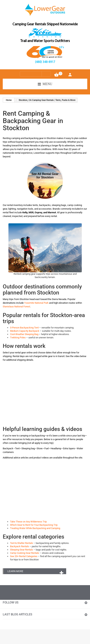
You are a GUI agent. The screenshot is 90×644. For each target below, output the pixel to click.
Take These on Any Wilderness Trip (28, 522)
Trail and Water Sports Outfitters (45, 41)
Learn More (15, 571)
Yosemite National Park (36, 303)
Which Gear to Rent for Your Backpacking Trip (34, 525)
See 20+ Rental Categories (24, 556)
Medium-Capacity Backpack (25, 331)
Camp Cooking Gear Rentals (25, 553)
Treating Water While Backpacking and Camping (35, 528)
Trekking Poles (18, 337)
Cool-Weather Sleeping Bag (24, 334)
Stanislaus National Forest (16, 307)
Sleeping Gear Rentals (22, 550)
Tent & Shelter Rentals (22, 543)
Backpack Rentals (20, 546)
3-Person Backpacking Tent (24, 328)
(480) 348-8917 (45, 62)
